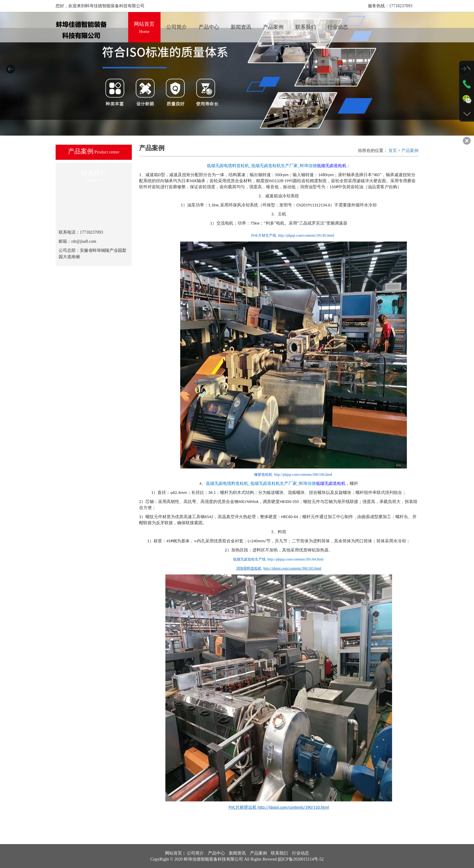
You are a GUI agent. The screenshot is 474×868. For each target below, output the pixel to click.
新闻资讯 (237, 864)
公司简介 (195, 864)
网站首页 (174, 864)
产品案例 (410, 151)
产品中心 (216, 864)
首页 (393, 151)
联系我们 (279, 864)
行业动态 (300, 864)
